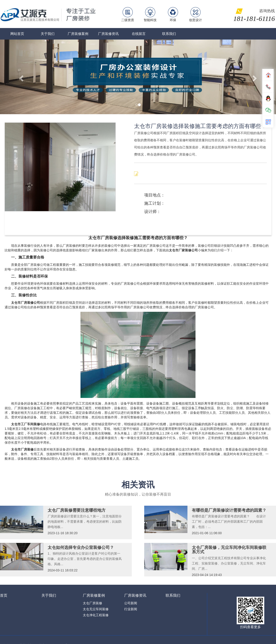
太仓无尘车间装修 (96, 609)
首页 (4, 595)
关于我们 (48, 34)
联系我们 (169, 34)
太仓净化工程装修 (96, 615)
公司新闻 (131, 603)
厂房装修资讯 (108, 34)
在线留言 (139, 34)
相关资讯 (138, 485)
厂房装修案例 (78, 34)
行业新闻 (131, 609)
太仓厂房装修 (92, 603)
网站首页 (17, 34)
